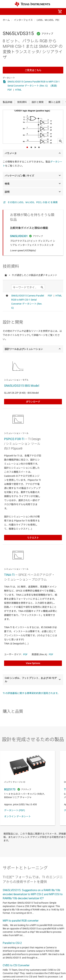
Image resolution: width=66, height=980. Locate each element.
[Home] (32, 4)
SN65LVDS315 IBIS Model (22, 386)
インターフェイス (23, 20)
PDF (10, 90)
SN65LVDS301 (19, 236)
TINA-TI (9, 575)
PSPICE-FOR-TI (14, 439)
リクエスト (33, 538)
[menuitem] (31, 12)
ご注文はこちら (33, 70)
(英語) (54, 86)
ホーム (6, 20)
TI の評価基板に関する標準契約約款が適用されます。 (31, 693)
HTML (18, 90)
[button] (6, 12)
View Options (33, 663)
